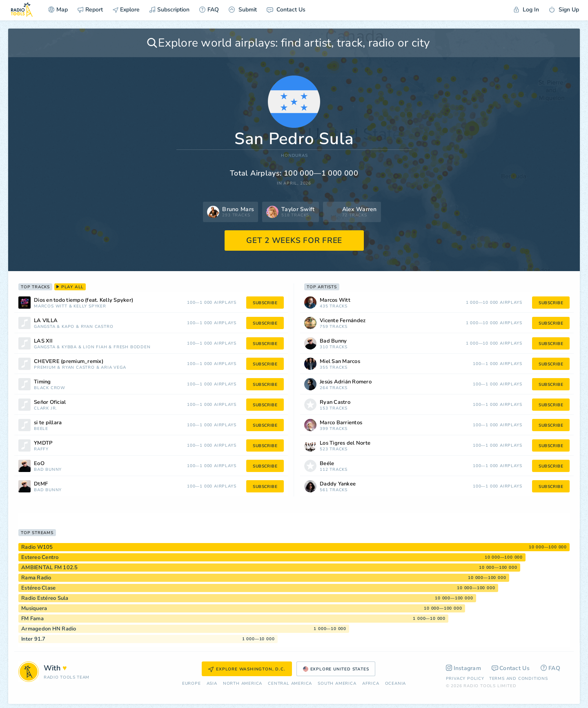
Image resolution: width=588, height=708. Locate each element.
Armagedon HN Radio (49, 629)
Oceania (396, 684)
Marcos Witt (51, 306)
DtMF (41, 484)
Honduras (294, 156)
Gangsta (45, 327)
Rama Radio (36, 578)
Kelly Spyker (90, 306)
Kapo (68, 327)
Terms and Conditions (519, 679)
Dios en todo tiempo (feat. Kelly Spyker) (84, 300)
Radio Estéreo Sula (45, 598)
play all (70, 287)
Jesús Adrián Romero (346, 382)
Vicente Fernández (343, 321)
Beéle (41, 429)
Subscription (169, 10)
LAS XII (43, 341)
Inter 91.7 (33, 639)
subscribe (265, 303)
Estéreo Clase (38, 588)
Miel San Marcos (340, 362)
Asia (212, 684)
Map (58, 10)
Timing (42, 382)
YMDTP (43, 443)
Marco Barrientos (341, 423)
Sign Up (564, 10)
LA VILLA (46, 321)
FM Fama (32, 619)
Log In (526, 10)
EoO (39, 464)
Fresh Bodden (132, 347)
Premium (45, 368)
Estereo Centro (40, 557)
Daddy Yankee (338, 484)
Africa (371, 684)
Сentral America (290, 684)
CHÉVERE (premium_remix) (69, 362)
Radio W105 (37, 547)
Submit (243, 10)
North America (243, 684)
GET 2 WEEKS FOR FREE (294, 240)
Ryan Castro (97, 327)
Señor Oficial (50, 402)
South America (337, 684)
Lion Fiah (95, 347)
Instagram (464, 668)
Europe (192, 684)
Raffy (41, 449)
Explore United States (336, 669)
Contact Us (286, 10)
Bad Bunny (48, 470)
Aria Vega (113, 368)
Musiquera (34, 608)
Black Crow (50, 388)
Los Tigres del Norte (345, 443)
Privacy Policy (465, 679)
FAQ (209, 10)
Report (90, 10)
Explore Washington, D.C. (247, 669)
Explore (126, 10)
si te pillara (48, 423)
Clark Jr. (45, 409)
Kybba (69, 347)
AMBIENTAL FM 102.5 (50, 568)
